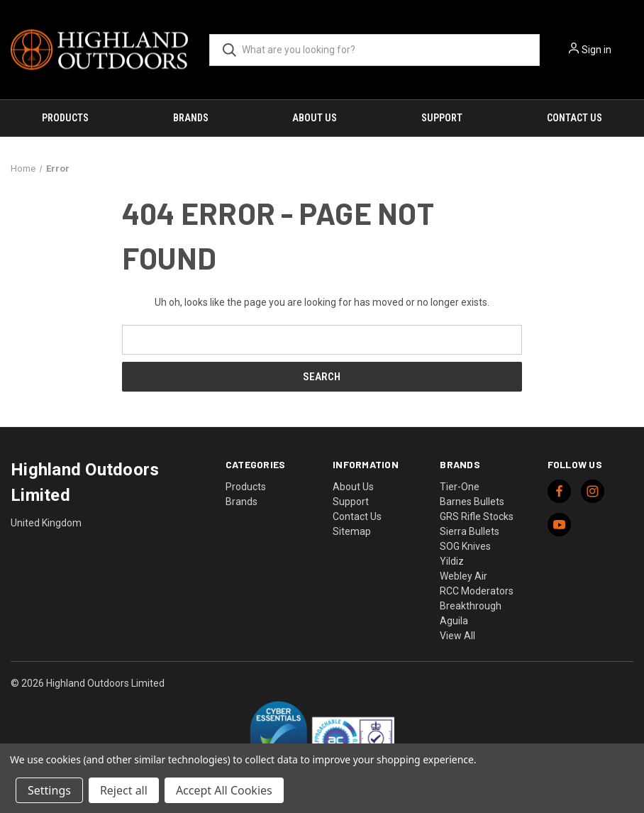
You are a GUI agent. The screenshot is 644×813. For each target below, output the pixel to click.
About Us (315, 118)
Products (65, 118)
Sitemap (352, 531)
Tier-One (460, 487)
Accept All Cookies (224, 790)
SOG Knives (465, 546)
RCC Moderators (477, 591)
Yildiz (452, 561)
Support (442, 118)
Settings (49, 790)
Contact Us (574, 118)
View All (457, 636)
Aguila (454, 621)
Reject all (124, 790)
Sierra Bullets (470, 531)
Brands (191, 118)
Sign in (596, 50)
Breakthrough (471, 606)
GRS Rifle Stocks (477, 516)
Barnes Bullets (472, 502)
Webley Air (463, 576)
